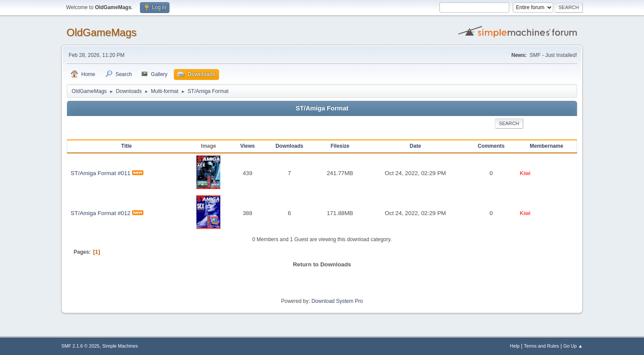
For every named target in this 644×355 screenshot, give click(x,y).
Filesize (340, 146)
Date (415, 146)
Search (509, 123)
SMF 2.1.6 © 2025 (80, 346)
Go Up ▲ (573, 346)
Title (126, 146)
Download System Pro (337, 301)
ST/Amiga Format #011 (101, 173)
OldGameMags (101, 32)
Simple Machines (120, 346)
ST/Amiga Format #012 (101, 213)
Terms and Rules (542, 346)
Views (248, 146)
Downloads (289, 146)
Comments (491, 146)
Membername (546, 146)
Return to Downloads (322, 264)
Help (515, 346)
